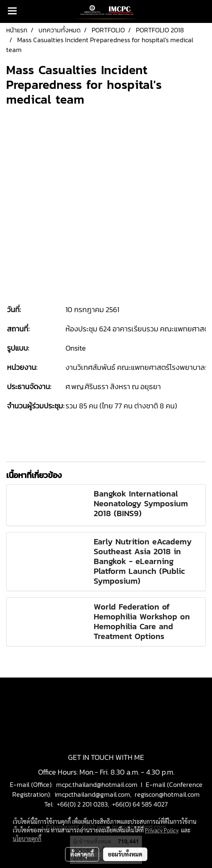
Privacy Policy (162, 830)
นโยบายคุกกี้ (27, 839)
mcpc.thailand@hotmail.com (97, 784)
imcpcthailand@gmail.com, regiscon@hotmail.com (127, 794)
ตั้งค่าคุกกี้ (82, 854)
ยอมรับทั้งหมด (125, 854)
